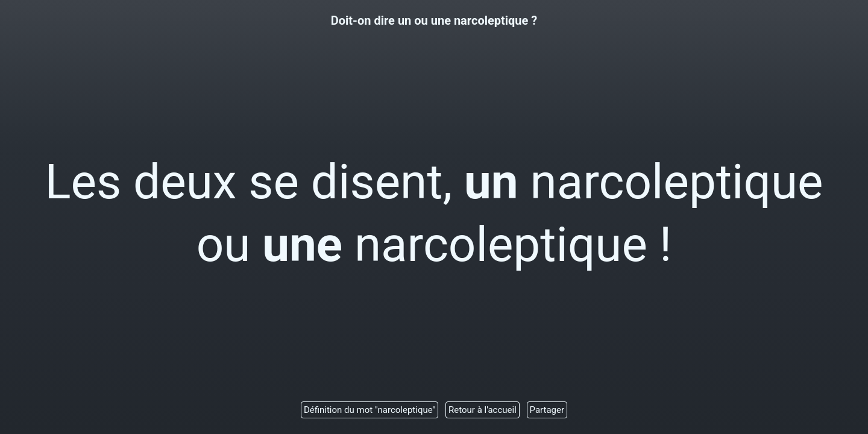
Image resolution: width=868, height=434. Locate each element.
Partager (547, 410)
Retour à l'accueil (483, 410)
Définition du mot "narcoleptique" (370, 410)
